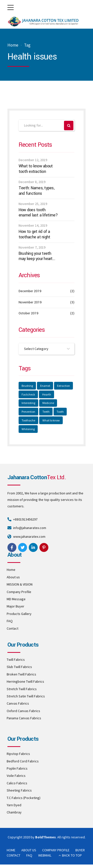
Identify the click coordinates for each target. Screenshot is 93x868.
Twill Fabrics (16, 660)
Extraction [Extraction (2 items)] (63, 386)
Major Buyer (15, 606)
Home (13, 45)
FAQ (10, 621)
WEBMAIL (45, 855)
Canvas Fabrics (18, 703)
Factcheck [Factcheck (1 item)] (28, 394)
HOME (11, 850)
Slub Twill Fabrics (19, 667)
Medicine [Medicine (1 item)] (48, 403)
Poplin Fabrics (17, 768)
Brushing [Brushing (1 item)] (27, 386)
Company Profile (19, 592)
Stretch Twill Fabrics (22, 689)
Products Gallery (19, 614)
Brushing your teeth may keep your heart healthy (36, 256)
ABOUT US (29, 850)
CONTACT (14, 855)
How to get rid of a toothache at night (34, 234)
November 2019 (30, 302)
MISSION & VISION (20, 584)
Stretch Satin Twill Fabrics (26, 696)
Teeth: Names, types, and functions (36, 191)
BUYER (80, 850)
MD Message (16, 599)
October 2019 (29, 313)
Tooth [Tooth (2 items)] (60, 412)
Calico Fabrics (17, 783)
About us (13, 577)
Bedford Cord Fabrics (23, 761)
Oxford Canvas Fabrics (23, 711)
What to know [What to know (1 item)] (51, 420)
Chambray (14, 812)
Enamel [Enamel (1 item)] (45, 386)
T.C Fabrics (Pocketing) (24, 798)
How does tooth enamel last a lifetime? (38, 213)
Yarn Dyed (14, 805)
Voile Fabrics (16, 776)
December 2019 (30, 291)
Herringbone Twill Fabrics (25, 681)
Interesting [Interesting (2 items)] (28, 403)
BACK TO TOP (72, 855)
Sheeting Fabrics (19, 790)
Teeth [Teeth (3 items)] (46, 412)
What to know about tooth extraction (36, 169)
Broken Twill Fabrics (21, 674)
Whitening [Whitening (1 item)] (28, 429)
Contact (13, 628)
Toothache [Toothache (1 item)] (28, 420)
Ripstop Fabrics (18, 754)
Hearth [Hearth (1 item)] (47, 394)
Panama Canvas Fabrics (24, 718)
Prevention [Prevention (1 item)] (28, 412)
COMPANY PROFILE (56, 850)
